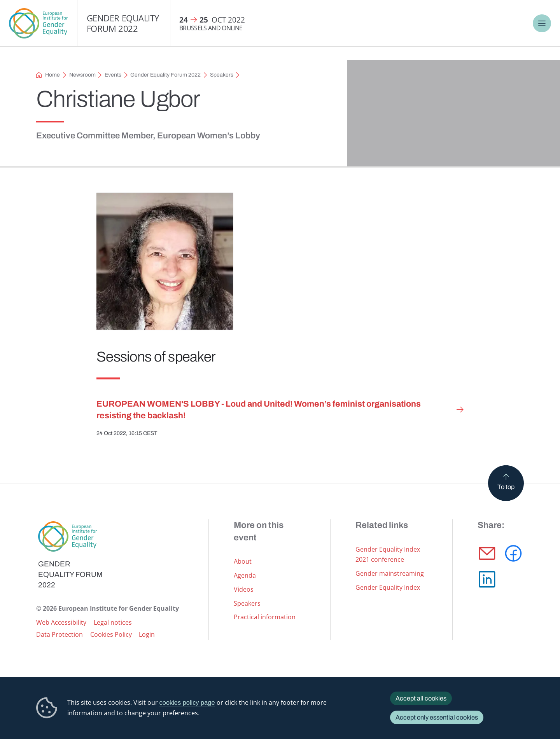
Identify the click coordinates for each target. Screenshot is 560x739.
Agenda (245, 575)
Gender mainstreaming (390, 573)
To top (506, 487)
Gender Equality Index (388, 587)
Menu (542, 24)
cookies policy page (187, 702)
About (243, 561)
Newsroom (82, 75)
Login (147, 634)
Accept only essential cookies (437, 717)
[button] (487, 554)
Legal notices (113, 622)
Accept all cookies (421, 698)
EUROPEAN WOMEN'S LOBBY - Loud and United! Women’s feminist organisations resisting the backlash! (259, 410)
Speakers (222, 75)
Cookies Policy (111, 634)
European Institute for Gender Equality (38, 23)
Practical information (265, 617)
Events (113, 75)
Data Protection (59, 634)
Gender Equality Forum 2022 (123, 23)
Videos (244, 589)
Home (52, 75)
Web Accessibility (61, 622)
